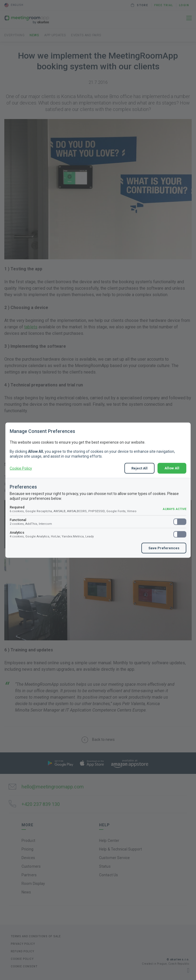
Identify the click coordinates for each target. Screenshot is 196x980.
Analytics (98, 534)
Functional (98, 522)
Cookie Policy (21, 468)
